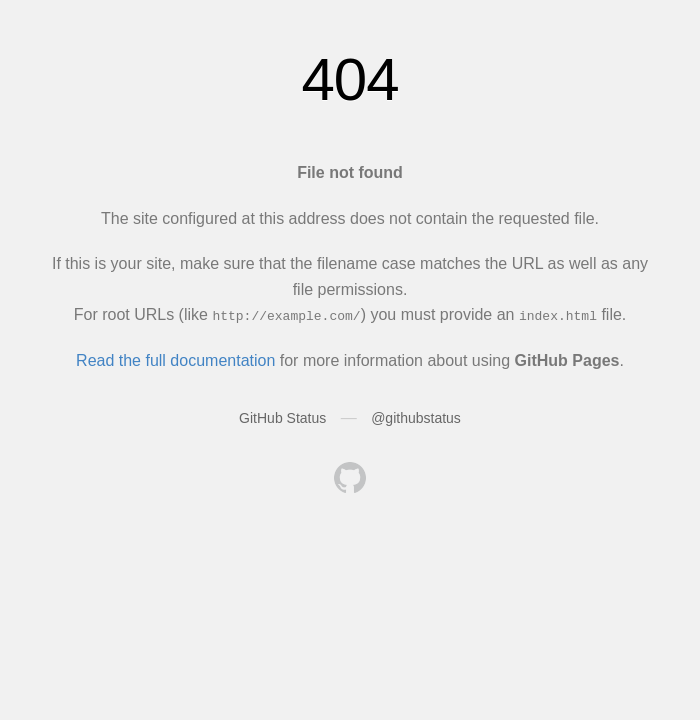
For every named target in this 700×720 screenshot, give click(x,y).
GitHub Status (282, 418)
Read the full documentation (175, 360)
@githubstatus (416, 418)
